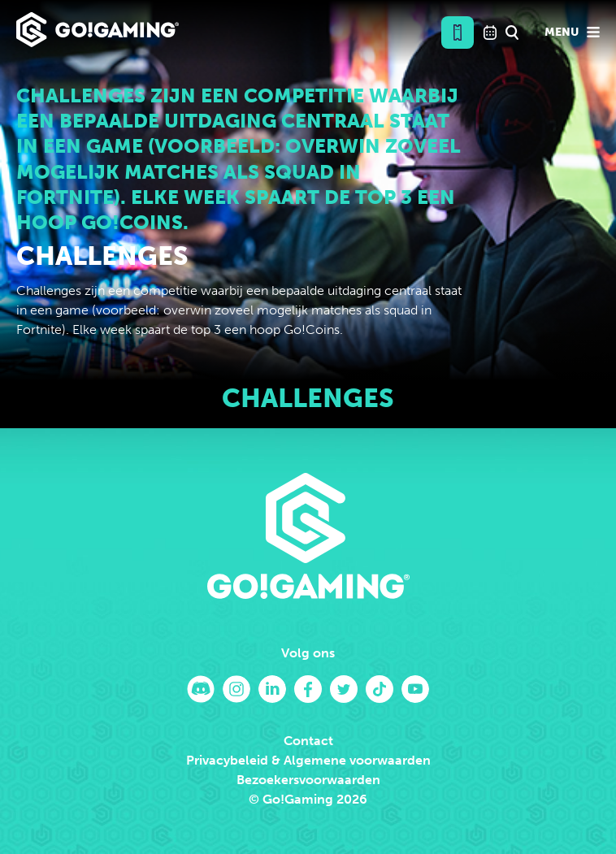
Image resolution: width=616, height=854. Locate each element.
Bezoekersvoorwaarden (308, 780)
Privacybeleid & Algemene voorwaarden (308, 760)
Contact (308, 741)
